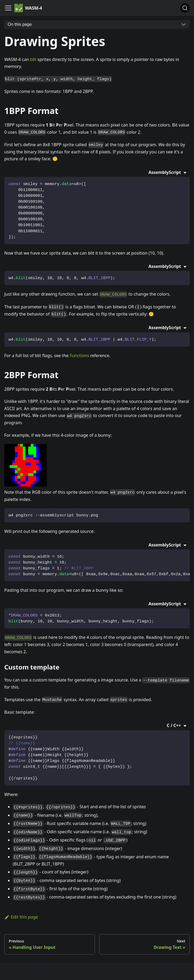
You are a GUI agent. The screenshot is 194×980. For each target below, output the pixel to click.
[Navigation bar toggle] (8, 8)
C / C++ (174, 725)
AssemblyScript (165, 172)
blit (33, 59)
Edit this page (21, 917)
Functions (79, 356)
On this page (20, 24)
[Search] (185, 8)
